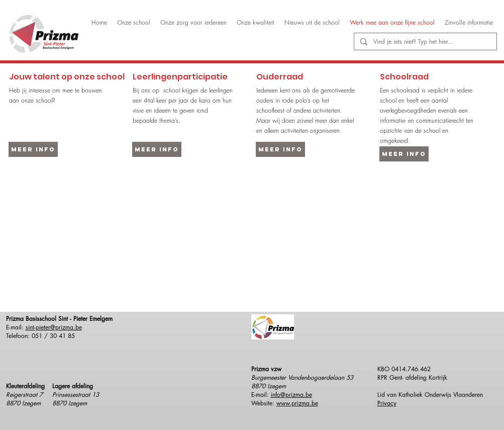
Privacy (387, 403)
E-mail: (261, 395)
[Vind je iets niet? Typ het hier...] (424, 42)
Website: (264, 403)
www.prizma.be (297, 403)
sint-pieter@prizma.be (54, 327)
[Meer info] (33, 149)
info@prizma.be (291, 395)
